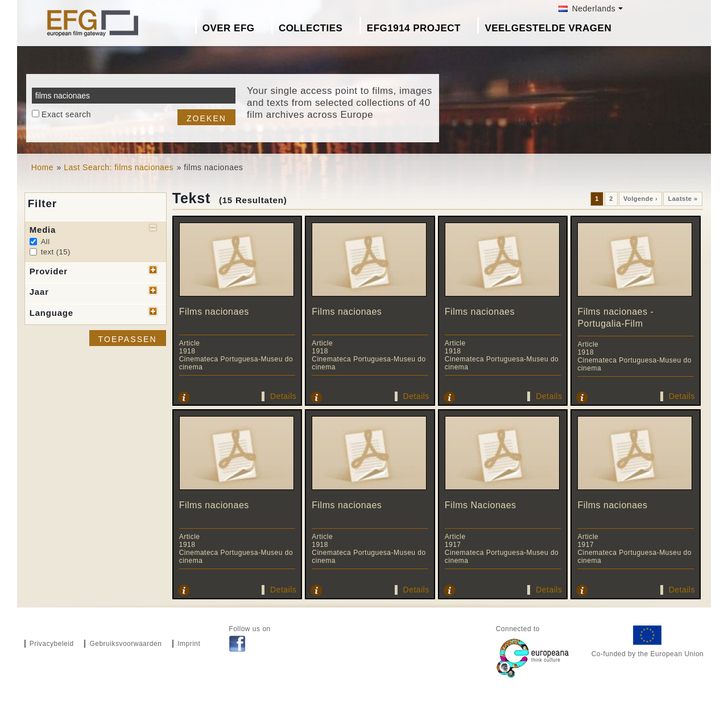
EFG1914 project (414, 28)
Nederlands (587, 9)
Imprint (189, 644)
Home (42, 167)
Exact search (66, 114)
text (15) (56, 252)
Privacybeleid (52, 644)
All (45, 242)
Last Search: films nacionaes (119, 167)
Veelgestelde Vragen (548, 28)
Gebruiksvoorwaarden (125, 644)
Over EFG (229, 28)
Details (283, 396)
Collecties (311, 28)
